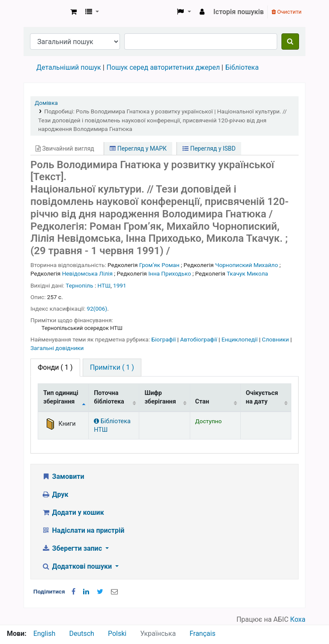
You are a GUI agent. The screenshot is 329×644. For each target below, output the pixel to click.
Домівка (46, 103)
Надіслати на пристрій (83, 530)
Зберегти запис (73, 548)
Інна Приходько (170, 273)
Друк (55, 494)
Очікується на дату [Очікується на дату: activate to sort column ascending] (262, 397)
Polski (117, 634)
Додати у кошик (73, 512)
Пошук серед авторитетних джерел (163, 67)
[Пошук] (290, 42)
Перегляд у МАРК (138, 148)
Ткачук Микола (247, 273)
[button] (73, 12)
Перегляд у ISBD (209, 148)
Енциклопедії (240, 339)
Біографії (164, 339)
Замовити (63, 476)
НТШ (104, 285)
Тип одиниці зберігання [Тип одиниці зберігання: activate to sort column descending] (61, 397)
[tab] (112, 368)
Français (202, 634)
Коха (298, 619)
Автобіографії (199, 339)
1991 (120, 285)
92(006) (97, 309)
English (45, 634)
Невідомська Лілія (87, 273)
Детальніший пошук (69, 67)
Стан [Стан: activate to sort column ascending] (202, 402)
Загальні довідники (57, 348)
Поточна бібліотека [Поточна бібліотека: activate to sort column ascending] (109, 397)
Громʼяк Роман (159, 265)
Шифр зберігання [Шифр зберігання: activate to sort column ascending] (160, 397)
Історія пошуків (239, 12)
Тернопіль (79, 285)
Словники (276, 339)
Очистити (287, 12)
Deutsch (81, 634)
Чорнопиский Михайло (247, 265)
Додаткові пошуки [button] (78, 566)
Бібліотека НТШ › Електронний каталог (45, 12)
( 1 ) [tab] (55, 367)
